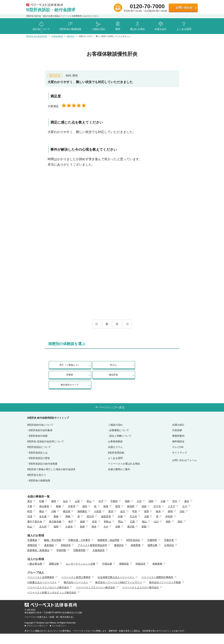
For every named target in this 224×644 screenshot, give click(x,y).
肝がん (96, 365)
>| (127, 324)
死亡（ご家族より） (64, 365)
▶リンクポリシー (58, 616)
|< (97, 324)
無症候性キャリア (64, 375)
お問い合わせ (184, 8)
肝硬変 (128, 365)
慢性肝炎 (159, 365)
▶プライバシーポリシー (36, 616)
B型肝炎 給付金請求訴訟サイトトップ (48, 408)
